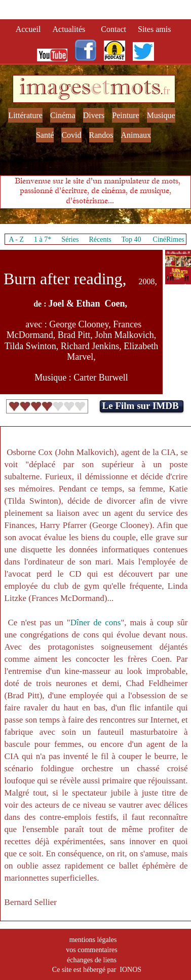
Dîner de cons (96, 623)
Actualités (72, 29)
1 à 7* (43, 239)
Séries (70, 239)
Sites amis (154, 29)
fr (166, 91)
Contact (114, 29)
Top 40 (131, 239)
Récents (100, 239)
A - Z (16, 239)
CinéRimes (169, 239)
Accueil (30, 29)
